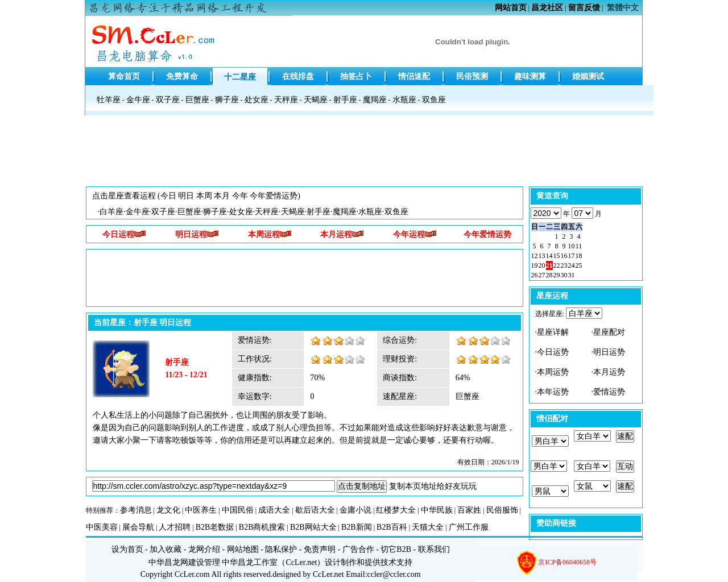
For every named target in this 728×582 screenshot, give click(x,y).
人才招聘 (175, 527)
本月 (222, 196)
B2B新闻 (357, 527)
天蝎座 (316, 100)
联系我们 (434, 549)
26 (535, 275)
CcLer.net (301, 562)
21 (549, 265)
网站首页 (511, 8)
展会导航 (138, 527)
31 (572, 275)
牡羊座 (109, 100)
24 (572, 265)
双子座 (168, 100)
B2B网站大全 (313, 527)
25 (579, 265)
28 (549, 275)
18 (579, 256)
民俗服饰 (502, 510)
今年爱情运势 (274, 196)
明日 (186, 196)
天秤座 (286, 100)
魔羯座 (375, 100)
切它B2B (396, 549)
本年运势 (553, 392)
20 (542, 265)
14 (549, 256)
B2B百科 (392, 527)
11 (579, 246)
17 (572, 256)
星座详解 (553, 332)
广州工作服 (469, 527)
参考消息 (136, 510)
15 (557, 256)
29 (557, 275)
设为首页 (127, 549)
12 (535, 256)
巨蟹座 (197, 100)
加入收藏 (166, 549)
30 (564, 275)
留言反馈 (584, 8)
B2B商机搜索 (262, 527)
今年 (240, 196)
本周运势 (553, 372)
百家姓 (469, 510)
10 (572, 246)
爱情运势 (609, 392)
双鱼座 (434, 100)
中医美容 (102, 527)
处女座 (257, 100)
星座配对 (609, 332)
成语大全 (274, 510)
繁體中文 (623, 8)
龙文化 (168, 510)
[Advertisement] (364, 154)
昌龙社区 (547, 8)
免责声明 (320, 549)
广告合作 (358, 549)
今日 (168, 196)
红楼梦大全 (396, 510)
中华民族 (437, 510)
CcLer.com (192, 574)
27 (542, 275)
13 (542, 256)
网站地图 (243, 549)
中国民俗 (238, 510)
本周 (204, 196)
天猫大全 (428, 527)
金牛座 (138, 100)
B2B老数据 (215, 527)
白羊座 (111, 212)
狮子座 (227, 100)
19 (535, 265)
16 (564, 256)
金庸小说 (355, 510)
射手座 (345, 100)
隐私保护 (281, 549)
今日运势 (553, 352)
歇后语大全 (315, 510)
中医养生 (201, 510)
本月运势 (609, 372)
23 (564, 265)
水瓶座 (404, 100)
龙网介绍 (204, 549)
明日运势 (609, 352)
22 (557, 265)
